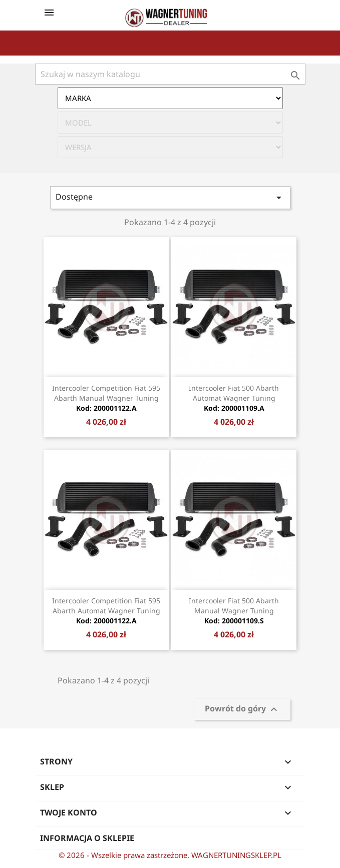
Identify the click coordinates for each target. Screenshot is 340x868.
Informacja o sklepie (87, 838)
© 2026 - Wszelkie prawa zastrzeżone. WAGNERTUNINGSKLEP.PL (170, 855)
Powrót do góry (242, 709)
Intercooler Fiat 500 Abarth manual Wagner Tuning (234, 611)
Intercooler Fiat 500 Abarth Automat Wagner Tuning (234, 398)
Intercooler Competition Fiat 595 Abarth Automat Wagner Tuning (106, 611)
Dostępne (170, 197)
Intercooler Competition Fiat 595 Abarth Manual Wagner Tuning (106, 398)
